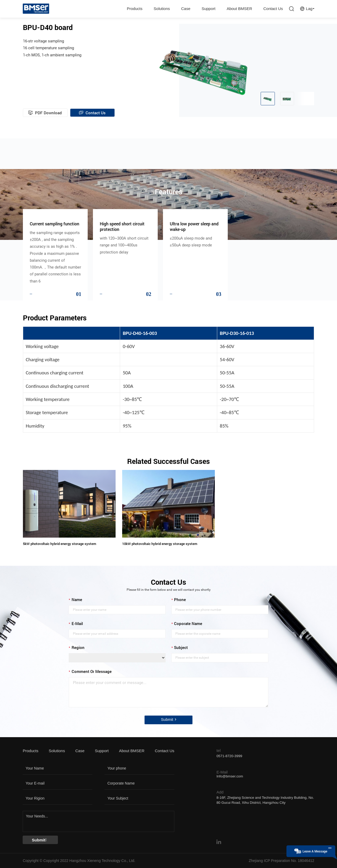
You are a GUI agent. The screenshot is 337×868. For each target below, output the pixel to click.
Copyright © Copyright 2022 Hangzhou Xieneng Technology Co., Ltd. (79, 861)
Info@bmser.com (230, 776)
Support (209, 9)
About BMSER (239, 9)
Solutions (162, 9)
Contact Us (273, 9)
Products (135, 9)
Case (186, 9)
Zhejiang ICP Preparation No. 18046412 (282, 861)
